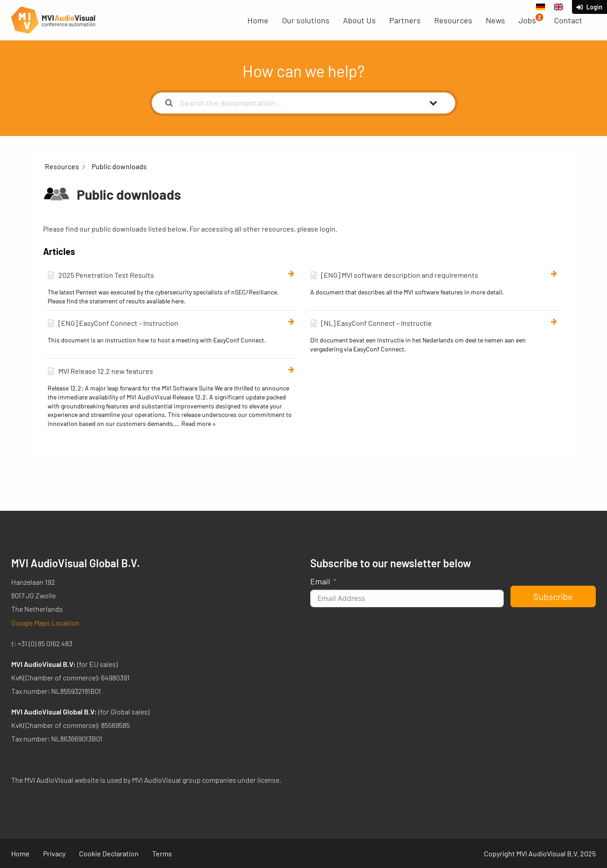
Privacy (54, 853)
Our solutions (306, 20)
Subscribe (553, 596)
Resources (453, 20)
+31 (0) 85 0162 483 (45, 643)
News (495, 20)
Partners (405, 20)
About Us (359, 20)
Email (320, 581)
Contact (568, 20)
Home (258, 20)
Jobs (527, 20)
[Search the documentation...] (292, 103)
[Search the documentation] (169, 103)
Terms (162, 853)
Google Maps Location (45, 623)
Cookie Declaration (109, 853)
